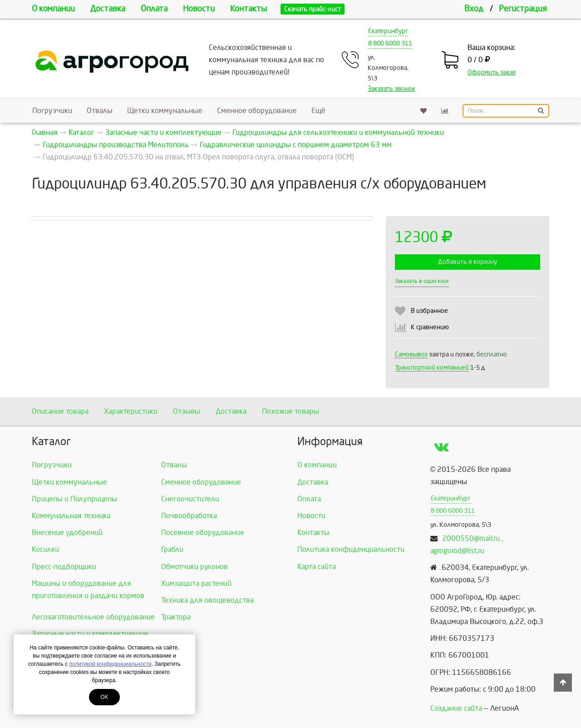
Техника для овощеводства (207, 600)
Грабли (172, 549)
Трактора (176, 617)
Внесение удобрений (67, 532)
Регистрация (523, 9)
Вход (474, 9)
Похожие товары (290, 411)
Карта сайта (317, 567)
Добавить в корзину (468, 262)
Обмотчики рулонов (194, 567)
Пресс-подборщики (64, 567)
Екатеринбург (388, 31)
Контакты (249, 9)
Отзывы (187, 411)
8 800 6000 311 (390, 43)
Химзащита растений (196, 583)
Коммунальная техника (71, 516)
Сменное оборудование (257, 111)
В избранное (429, 311)
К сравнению (430, 327)
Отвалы (100, 111)
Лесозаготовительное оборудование (93, 617)
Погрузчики (52, 111)
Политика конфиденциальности (351, 549)
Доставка (108, 9)
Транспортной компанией (432, 368)
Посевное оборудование (203, 532)
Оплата (154, 9)
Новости (199, 9)
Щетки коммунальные (165, 111)
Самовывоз (411, 354)
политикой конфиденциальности (110, 664)
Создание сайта (456, 708)
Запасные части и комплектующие (90, 634)
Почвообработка (189, 516)
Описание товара (60, 411)
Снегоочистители (190, 499)
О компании (53, 9)
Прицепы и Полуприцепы (74, 499)
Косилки (45, 549)
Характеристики (131, 411)
